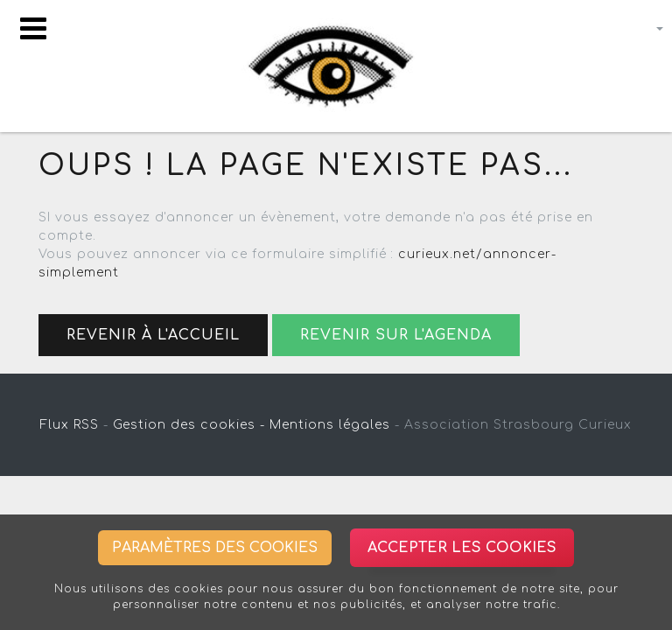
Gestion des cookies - (189, 425)
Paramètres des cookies (215, 548)
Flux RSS (70, 425)
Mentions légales (330, 425)
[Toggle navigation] (33, 28)
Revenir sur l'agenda (396, 335)
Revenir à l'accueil (153, 335)
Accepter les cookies (462, 548)
